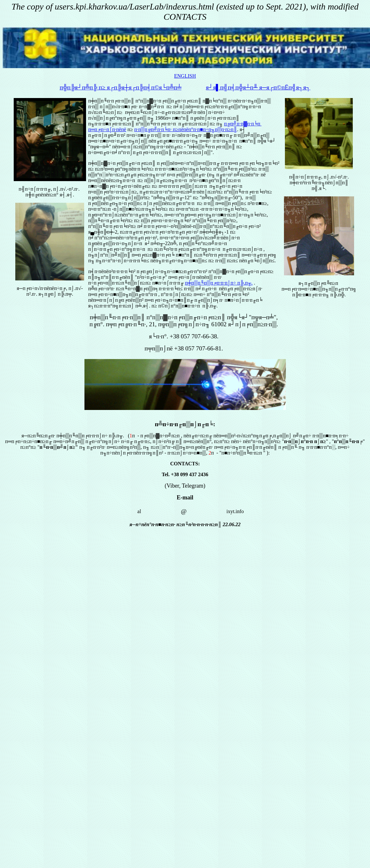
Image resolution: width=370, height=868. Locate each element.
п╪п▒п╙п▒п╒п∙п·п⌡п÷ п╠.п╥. (219, 283)
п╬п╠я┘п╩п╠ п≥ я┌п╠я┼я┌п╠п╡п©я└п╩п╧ (120, 87)
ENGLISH (185, 76)
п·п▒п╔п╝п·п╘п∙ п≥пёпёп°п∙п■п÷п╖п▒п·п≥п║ (186, 129)
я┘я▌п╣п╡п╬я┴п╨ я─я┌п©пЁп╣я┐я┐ (258, 87)
